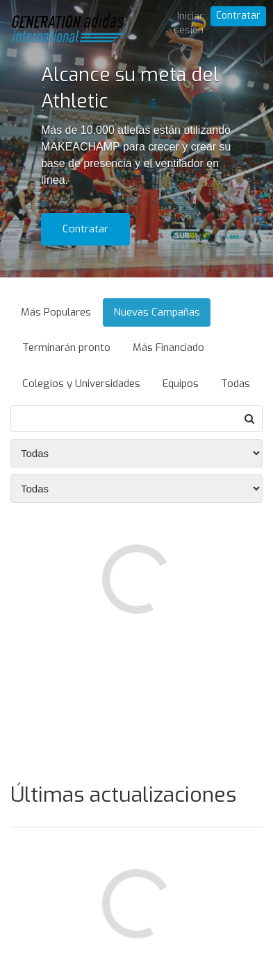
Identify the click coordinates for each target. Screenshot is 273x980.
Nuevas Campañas (157, 312)
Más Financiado (168, 347)
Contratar (238, 16)
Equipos (181, 384)
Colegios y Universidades (81, 384)
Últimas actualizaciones (123, 795)
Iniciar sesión (189, 23)
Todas (235, 384)
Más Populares (56, 312)
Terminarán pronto (66, 347)
